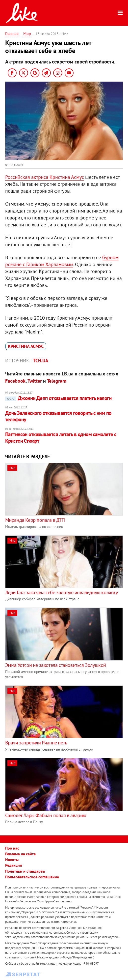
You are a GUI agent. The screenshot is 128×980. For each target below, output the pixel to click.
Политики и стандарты (25, 871)
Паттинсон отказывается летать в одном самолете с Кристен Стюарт (61, 438)
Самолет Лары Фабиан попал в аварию (46, 815)
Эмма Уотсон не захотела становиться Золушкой (56, 665)
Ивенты (12, 859)
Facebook (15, 381)
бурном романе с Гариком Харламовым (62, 261)
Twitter (35, 381)
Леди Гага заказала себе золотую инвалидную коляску (62, 592)
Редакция (13, 865)
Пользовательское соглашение (32, 877)
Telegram (57, 381)
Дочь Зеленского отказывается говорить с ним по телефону (58, 416)
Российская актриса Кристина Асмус (45, 177)
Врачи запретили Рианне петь (36, 743)
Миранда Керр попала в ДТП (35, 520)
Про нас (12, 848)
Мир (27, 33)
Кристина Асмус (26, 346)
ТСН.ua (41, 361)
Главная (12, 33)
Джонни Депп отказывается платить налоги (58, 398)
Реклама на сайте (20, 854)
